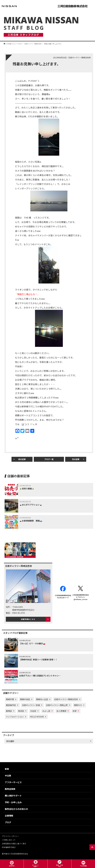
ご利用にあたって (9, 840)
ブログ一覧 (49, 459)
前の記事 (22, 459)
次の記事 (76, 459)
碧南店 (9, 711)
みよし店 (46, 711)
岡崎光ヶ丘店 (42, 699)
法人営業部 (61, 711)
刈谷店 (33, 711)
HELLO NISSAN (37, 717)
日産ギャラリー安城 (31, 705)
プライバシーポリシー (11, 836)
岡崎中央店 (25, 699)
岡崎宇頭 (10, 699)
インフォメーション (15, 717)
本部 (74, 711)
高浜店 (21, 711)
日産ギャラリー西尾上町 (57, 705)
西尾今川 (78, 705)
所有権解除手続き (9, 847)
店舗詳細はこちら (28, 619)
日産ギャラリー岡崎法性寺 (66, 699)
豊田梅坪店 (11, 705)
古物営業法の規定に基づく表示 (14, 844)
